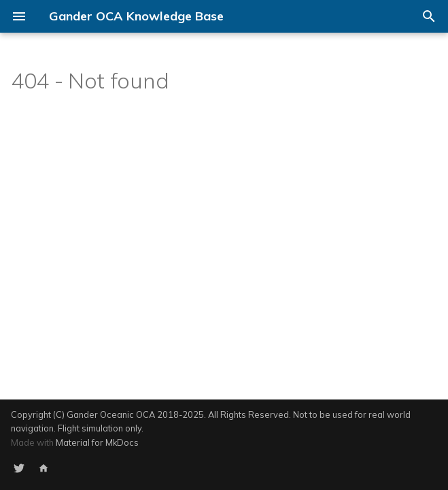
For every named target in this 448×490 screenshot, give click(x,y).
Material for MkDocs (97, 442)
